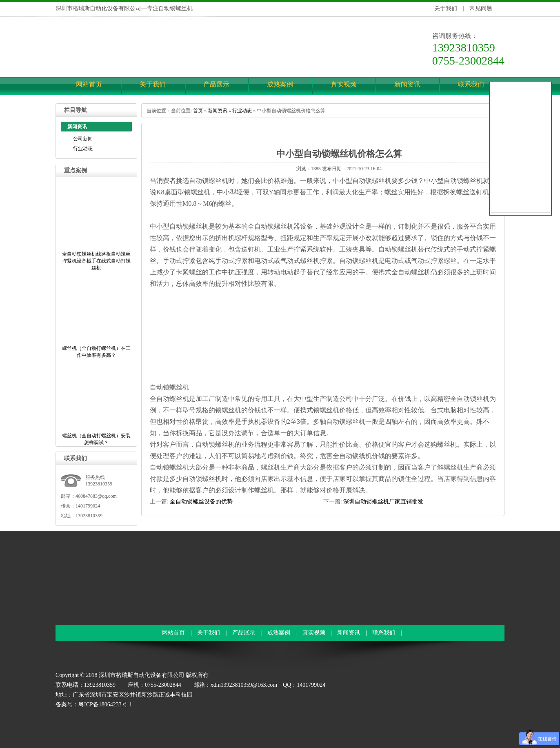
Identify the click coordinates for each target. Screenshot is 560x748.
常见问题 (481, 8)
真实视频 (344, 84)
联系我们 (471, 84)
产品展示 (216, 84)
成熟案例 (280, 84)
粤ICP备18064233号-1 (105, 705)
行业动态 (83, 149)
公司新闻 (83, 139)
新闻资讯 (407, 84)
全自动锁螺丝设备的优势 (201, 502)
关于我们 (446, 8)
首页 (198, 111)
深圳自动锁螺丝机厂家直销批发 (383, 502)
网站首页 (89, 84)
